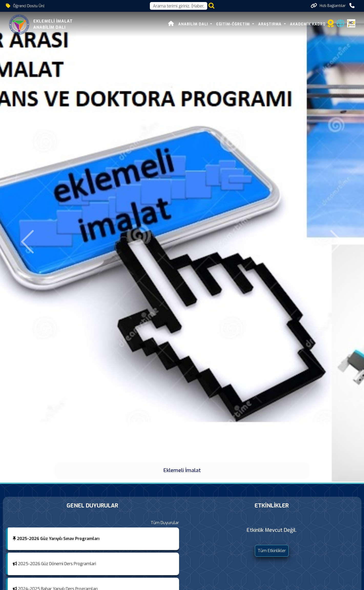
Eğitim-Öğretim (234, 24)
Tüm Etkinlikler (272, 551)
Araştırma (271, 24)
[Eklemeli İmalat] (182, 477)
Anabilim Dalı (194, 24)
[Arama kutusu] (179, 6)
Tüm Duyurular (165, 523)
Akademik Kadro (308, 24)
